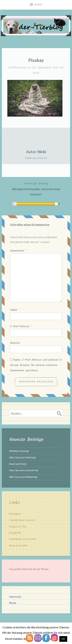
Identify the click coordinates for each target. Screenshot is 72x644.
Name (15, 310)
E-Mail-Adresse (21, 326)
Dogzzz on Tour (18, 526)
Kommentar (18, 251)
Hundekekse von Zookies (23, 539)
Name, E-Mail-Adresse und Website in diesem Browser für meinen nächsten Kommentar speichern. (36, 365)
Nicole (13, 603)
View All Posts (36, 158)
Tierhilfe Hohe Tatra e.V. (22, 520)
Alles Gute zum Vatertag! (23, 457)
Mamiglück (15, 514)
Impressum (15, 597)
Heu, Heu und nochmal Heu (24, 470)
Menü (38, 5)
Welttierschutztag (19, 451)
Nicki (36, 73)
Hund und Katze (18, 464)
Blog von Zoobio (18, 545)
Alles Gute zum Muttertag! (23, 477)
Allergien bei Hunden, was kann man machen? (36, 188)
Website (15, 343)
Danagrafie (15, 533)
